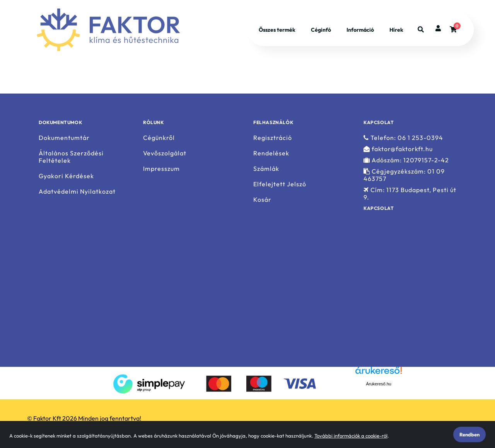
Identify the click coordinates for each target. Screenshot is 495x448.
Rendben (469, 434)
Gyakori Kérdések (66, 176)
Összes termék (277, 30)
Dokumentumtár (64, 138)
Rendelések (271, 153)
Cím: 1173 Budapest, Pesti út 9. (410, 194)
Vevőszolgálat (165, 153)
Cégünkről (159, 138)
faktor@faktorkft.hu (398, 149)
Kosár (262, 200)
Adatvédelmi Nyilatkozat (77, 192)
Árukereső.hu (379, 384)
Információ (360, 30)
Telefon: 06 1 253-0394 (403, 138)
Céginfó (321, 30)
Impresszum (161, 169)
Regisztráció (273, 138)
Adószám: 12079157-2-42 (406, 160)
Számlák (266, 169)
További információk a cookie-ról (351, 436)
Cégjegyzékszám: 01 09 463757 (404, 175)
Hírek (396, 30)
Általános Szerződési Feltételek (71, 157)
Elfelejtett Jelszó (280, 184)
